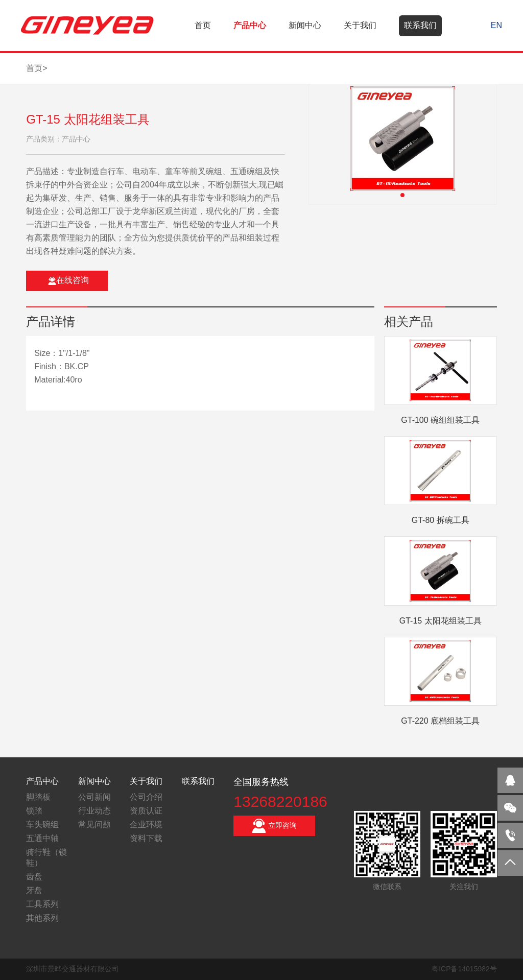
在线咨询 (68, 280)
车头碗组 (42, 824)
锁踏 (34, 811)
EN (496, 25)
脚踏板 (38, 797)
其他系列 (42, 918)
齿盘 (34, 877)
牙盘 (34, 890)
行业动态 (94, 811)
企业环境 (146, 824)
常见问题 (94, 824)
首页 (203, 25)
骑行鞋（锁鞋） (46, 857)
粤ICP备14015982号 (464, 969)
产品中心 (250, 25)
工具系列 (42, 904)
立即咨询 (274, 826)
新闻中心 (305, 25)
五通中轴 (42, 838)
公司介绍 (146, 797)
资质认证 (146, 811)
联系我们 (420, 25)
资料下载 (146, 838)
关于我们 (360, 25)
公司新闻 (94, 797)
